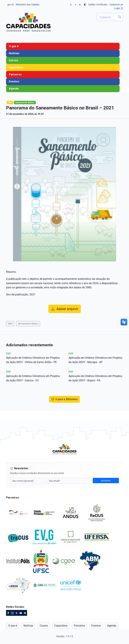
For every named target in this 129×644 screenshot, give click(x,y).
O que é (14, 46)
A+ (80, 5)
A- (71, 5)
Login (119, 8)
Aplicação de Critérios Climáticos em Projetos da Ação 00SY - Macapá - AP (95, 360)
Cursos (14, 60)
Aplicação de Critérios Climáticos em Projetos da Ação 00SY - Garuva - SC (33, 378)
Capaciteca (16, 67)
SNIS (10, 324)
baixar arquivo (65, 309)
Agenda (14, 89)
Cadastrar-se (116, 5)
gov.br (11, 5)
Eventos (14, 81)
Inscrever (106, 481)
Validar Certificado (98, 5)
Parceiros (15, 74)
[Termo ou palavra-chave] (106, 17)
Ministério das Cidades (28, 5)
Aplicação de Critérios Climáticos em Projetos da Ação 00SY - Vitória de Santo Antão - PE (33, 360)
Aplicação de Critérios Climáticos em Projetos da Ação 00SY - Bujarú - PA (95, 378)
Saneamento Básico (28, 324)
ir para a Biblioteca (64, 399)
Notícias (14, 53)
